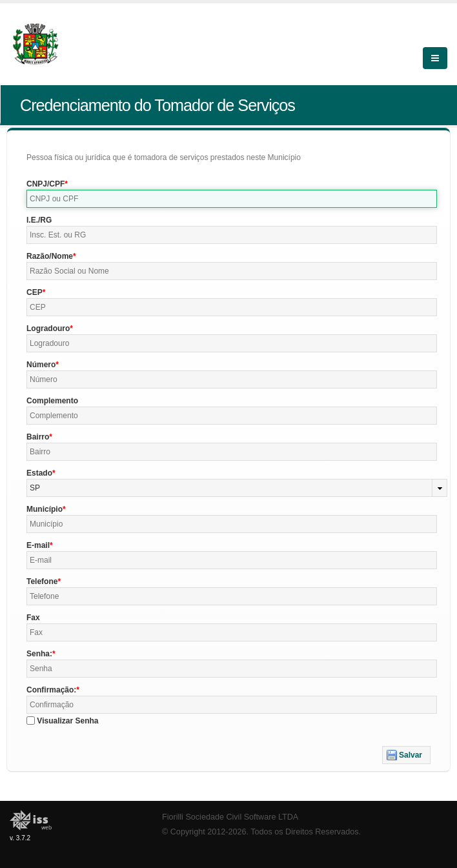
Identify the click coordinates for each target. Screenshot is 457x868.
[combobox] (237, 488)
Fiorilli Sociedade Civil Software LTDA (230, 817)
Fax (33, 618)
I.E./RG (39, 220)
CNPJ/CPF (46, 184)
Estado (39, 473)
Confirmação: (51, 690)
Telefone (42, 581)
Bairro (38, 437)
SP (35, 488)
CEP (35, 292)
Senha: (39, 654)
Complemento (52, 401)
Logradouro (48, 328)
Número (41, 365)
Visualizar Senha (67, 721)
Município (45, 509)
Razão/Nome (50, 256)
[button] (406, 755)
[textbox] (232, 199)
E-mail (38, 545)
